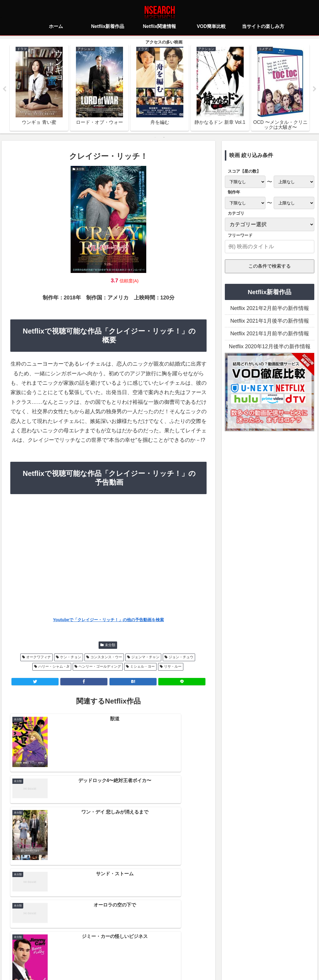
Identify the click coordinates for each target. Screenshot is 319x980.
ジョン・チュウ (181, 658)
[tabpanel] (39, 88)
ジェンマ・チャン (145, 658)
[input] (269, 247)
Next (315, 89)
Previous (4, 89)
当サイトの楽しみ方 (170, 949)
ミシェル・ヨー (142, 667)
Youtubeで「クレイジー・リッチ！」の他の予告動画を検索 (108, 621)
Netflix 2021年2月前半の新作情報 (269, 309)
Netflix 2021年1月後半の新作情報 (269, 321)
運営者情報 (205, 949)
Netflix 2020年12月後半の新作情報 (269, 347)
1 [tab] (155, 138)
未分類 (110, 646)
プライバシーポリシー (124, 949)
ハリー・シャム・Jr (54, 667)
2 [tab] (164, 138)
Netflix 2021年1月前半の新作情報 (269, 334)
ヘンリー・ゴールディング (100, 667)
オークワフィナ (39, 658)
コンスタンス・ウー (106, 658)
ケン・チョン (71, 658)
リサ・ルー (173, 667)
